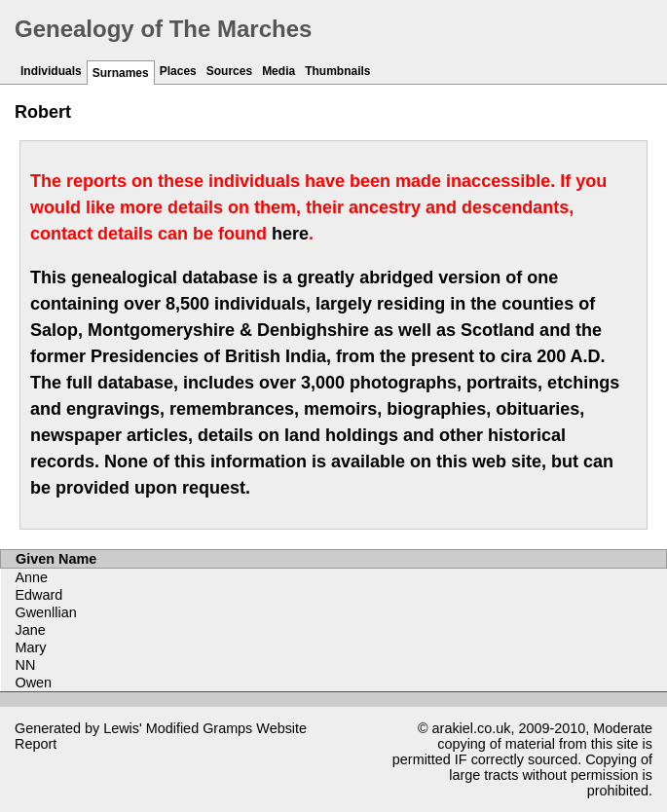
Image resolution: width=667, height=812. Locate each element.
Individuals (51, 71)
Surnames (121, 73)
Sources (229, 71)
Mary (31, 647)
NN (26, 665)
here (290, 234)
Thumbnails (337, 71)
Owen (34, 683)
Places (178, 71)
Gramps (227, 728)
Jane (31, 630)
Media (278, 71)
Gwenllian (46, 612)
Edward (39, 595)
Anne (32, 577)
